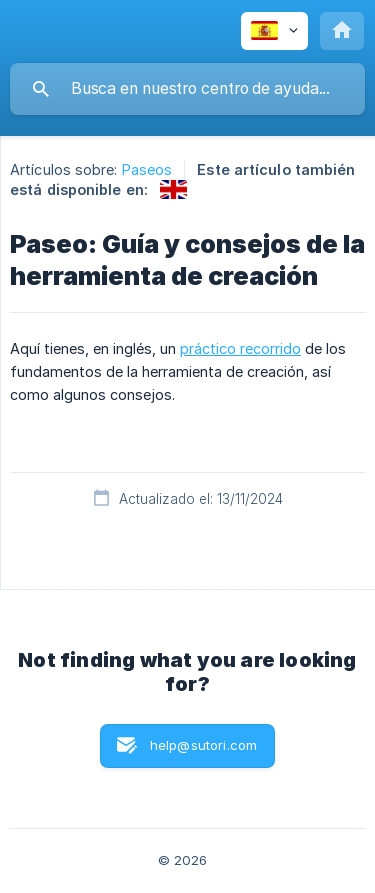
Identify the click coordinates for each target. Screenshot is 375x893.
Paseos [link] (147, 169)
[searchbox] (187, 89)
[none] (274, 31)
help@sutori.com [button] (203, 745)
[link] (173, 189)
